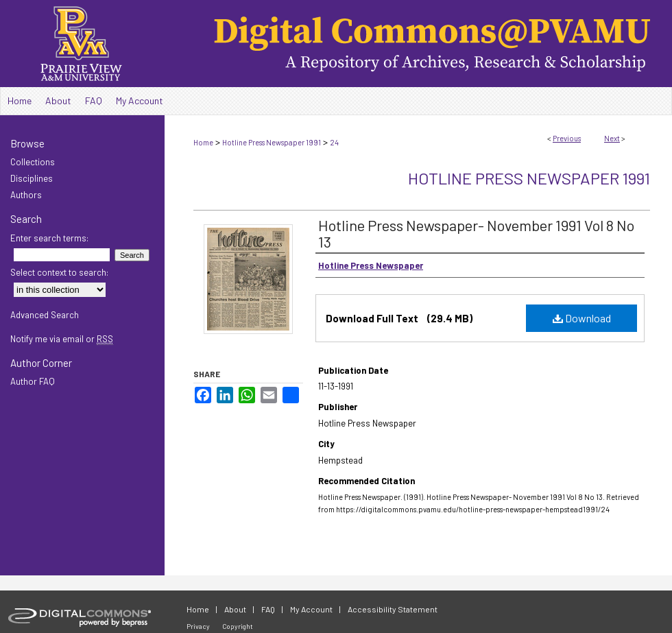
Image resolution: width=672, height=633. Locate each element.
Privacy (198, 626)
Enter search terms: (49, 238)
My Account (311, 609)
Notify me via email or (62, 339)
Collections (33, 162)
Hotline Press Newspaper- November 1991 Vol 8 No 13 (476, 233)
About (235, 609)
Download (582, 318)
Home (203, 142)
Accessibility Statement (393, 609)
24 (334, 142)
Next (612, 138)
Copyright (238, 626)
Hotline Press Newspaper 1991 (272, 142)
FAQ (268, 609)
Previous (567, 138)
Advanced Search (45, 315)
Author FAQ (33, 381)
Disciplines (32, 178)
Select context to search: (59, 272)
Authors (26, 195)
